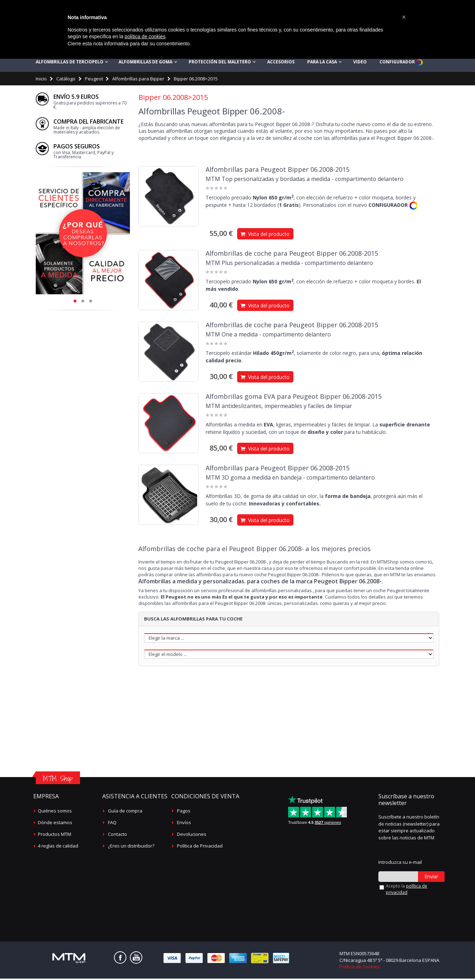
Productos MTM (55, 836)
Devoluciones (192, 836)
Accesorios (281, 64)
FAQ (112, 824)
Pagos (184, 812)
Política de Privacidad (200, 848)
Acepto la (407, 891)
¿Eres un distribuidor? (131, 848)
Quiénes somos (55, 812)
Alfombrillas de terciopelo (70, 64)
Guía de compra (125, 812)
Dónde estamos (55, 824)
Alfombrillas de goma (145, 64)
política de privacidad (407, 891)
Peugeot (94, 80)
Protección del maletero (220, 64)
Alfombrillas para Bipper (138, 80)
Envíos (184, 824)
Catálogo (66, 80)
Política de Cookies (360, 968)
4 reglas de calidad (58, 848)
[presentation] (416, 909)
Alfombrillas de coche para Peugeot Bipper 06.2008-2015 (292, 255)
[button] (404, 17)
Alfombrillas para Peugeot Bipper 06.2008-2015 (277, 171)
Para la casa (322, 64)
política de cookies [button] (145, 36)
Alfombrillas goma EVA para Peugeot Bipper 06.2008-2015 (294, 398)
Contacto (118, 836)
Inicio (41, 80)
